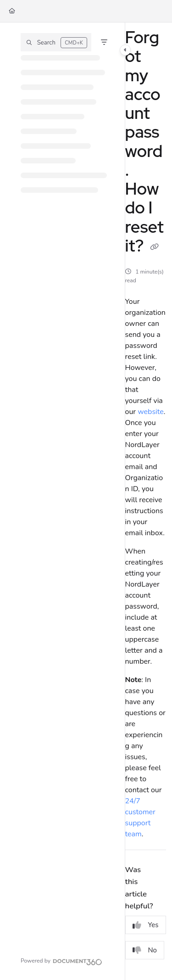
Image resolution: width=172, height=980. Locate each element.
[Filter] (104, 42)
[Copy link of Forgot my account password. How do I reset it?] (155, 247)
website (151, 412)
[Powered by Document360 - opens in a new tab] (61, 961)
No (145, 950)
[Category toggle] (125, 50)
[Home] (12, 11)
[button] (56, 42)
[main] (146, 501)
